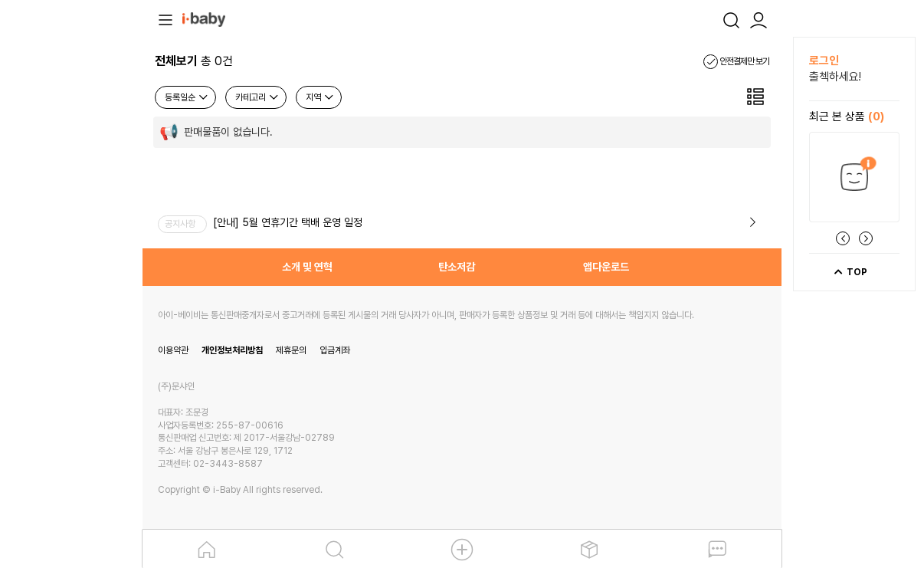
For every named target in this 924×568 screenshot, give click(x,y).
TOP (850, 272)
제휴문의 (291, 350)
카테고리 (257, 97)
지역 (320, 97)
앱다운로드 (606, 267)
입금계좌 (335, 350)
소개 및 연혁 (307, 267)
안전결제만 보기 (736, 61)
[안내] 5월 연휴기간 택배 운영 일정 (288, 222)
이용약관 (173, 350)
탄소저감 (457, 267)
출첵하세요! (835, 77)
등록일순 (187, 97)
